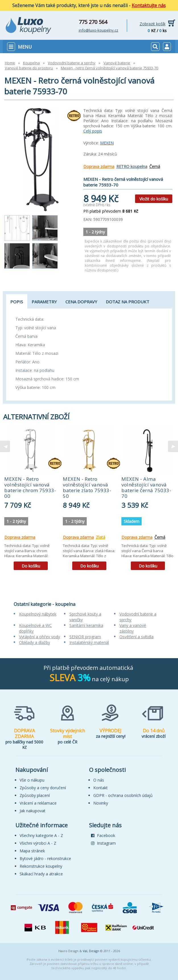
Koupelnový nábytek (38, 614)
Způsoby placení (35, 795)
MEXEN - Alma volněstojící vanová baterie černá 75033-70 (146, 487)
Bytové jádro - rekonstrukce (45, 858)
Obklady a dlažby (35, 642)
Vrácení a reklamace (38, 803)
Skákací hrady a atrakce (41, 874)
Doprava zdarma (99, 166)
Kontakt (101, 788)
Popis (17, 302)
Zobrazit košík (153, 24)
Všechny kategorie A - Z (41, 835)
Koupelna (31, 63)
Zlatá (101, 537)
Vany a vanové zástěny (133, 628)
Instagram (103, 843)
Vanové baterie (117, 63)
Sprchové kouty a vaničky (85, 617)
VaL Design (91, 951)
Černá (155, 166)
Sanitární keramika (86, 625)
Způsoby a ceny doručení (43, 788)
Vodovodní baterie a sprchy (72, 63)
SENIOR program (85, 637)
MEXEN (107, 143)
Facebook (103, 835)
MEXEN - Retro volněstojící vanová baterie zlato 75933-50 (87, 487)
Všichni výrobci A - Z (38, 843)
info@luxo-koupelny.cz (99, 30)
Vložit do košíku (154, 199)
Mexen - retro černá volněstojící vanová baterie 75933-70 (109, 68)
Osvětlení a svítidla (136, 637)
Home (10, 63)
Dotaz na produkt (128, 302)
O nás (99, 780)
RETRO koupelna (132, 166)
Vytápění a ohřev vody (40, 637)
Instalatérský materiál (89, 642)
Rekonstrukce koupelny (41, 866)
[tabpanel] (31, 500)
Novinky (101, 803)
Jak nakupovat (33, 811)
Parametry (44, 302)
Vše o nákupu (32, 780)
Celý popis (93, 131)
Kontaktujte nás (149, 5)
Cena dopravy (81, 302)
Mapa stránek (32, 851)
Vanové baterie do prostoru (29, 68)
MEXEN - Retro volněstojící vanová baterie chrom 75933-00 (30, 487)
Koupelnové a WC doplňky (35, 628)
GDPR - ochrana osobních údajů (123, 795)
